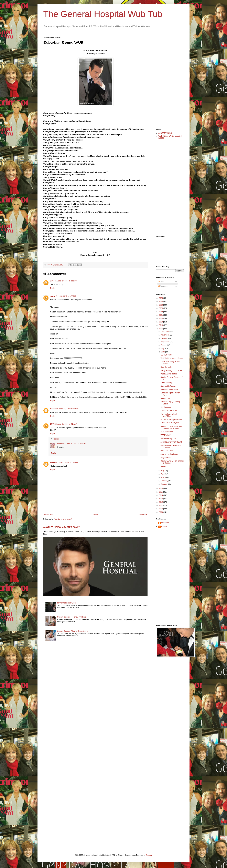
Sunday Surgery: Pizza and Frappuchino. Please (171, 427)
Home (96, 515)
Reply (52, 288)
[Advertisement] (168, 80)
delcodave (165, 523)
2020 (161, 318)
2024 (161, 305)
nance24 (54, 462)
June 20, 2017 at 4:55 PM (67, 281)
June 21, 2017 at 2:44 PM (76, 444)
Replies (56, 439)
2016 (161, 488)
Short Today (165, 398)
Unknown (54, 409)
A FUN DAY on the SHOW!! (171, 442)
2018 (161, 325)
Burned (163, 466)
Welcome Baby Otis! (168, 438)
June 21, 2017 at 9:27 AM (67, 424)
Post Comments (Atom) (63, 519)
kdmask (164, 527)
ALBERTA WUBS (165, 133)
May (163, 471)
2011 (161, 505)
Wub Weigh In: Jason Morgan (172, 358)
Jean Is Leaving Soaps (169, 454)
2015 (161, 492)
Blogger (149, 855)
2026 (161, 298)
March (164, 477)
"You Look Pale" (167, 451)
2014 (161, 495)
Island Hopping (166, 383)
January (164, 484)
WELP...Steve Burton (169, 374)
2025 (161, 301)
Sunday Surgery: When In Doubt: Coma (73, 631)
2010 (161, 509)
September (165, 342)
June (163, 352)
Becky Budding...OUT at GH (171, 371)
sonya (53, 296)
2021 (161, 315)
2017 (161, 329)
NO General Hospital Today (171, 420)
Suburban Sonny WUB (169, 390)
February (165, 481)
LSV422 (53, 424)
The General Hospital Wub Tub (103, 14)
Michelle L (61, 444)
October (164, 338)
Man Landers (166, 407)
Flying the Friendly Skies (67, 603)
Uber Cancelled (167, 367)
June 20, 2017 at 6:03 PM (66, 296)
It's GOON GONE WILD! (170, 411)
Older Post (143, 515)
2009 (161, 512)
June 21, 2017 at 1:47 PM (68, 462)
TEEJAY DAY (166, 435)
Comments (163, 286)
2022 (161, 312)
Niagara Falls (166, 458)
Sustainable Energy (168, 386)
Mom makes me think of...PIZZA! (169, 415)
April (163, 474)
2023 (161, 308)
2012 (161, 502)
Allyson (53, 281)
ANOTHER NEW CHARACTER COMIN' (62, 527)
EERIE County (166, 355)
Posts (161, 282)
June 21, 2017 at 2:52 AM (69, 409)
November (165, 335)
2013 (161, 499)
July (163, 349)
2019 (161, 322)
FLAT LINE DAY (167, 432)
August (164, 345)
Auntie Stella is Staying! (170, 423)
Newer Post (48, 515)
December (165, 332)
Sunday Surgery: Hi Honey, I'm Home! (72, 617)
